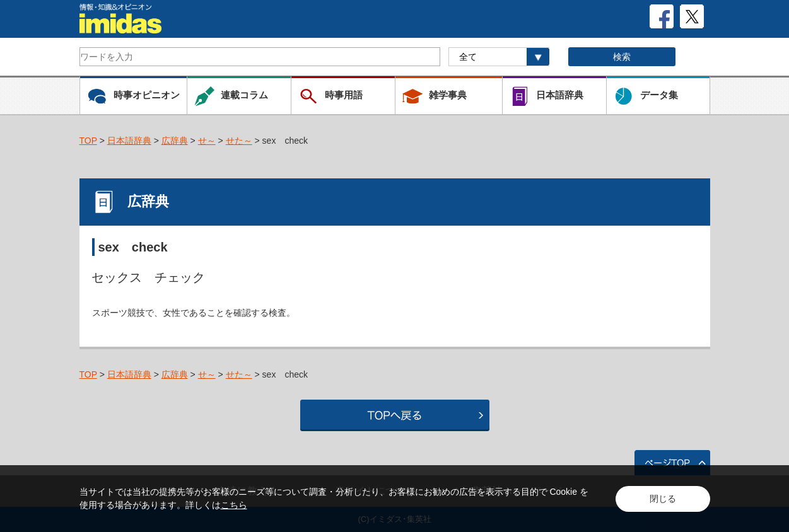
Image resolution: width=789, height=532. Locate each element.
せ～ (207, 141)
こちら (234, 505)
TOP (88, 141)
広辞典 (175, 141)
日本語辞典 (129, 141)
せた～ (239, 141)
